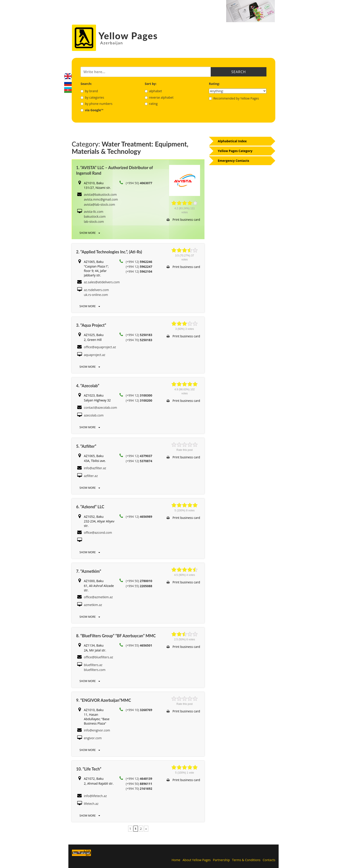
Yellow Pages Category (235, 151)
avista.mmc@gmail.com (101, 199)
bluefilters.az (93, 665)
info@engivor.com (97, 730)
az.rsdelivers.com (96, 290)
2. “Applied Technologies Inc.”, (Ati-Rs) (109, 252)
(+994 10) (139, 710)
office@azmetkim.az (98, 597)
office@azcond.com (98, 533)
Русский (68, 83)
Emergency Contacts (233, 161)
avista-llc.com (94, 212)
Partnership (221, 860)
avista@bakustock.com (100, 195)
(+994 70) (139, 340)
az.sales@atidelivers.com (102, 282)
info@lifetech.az (95, 796)
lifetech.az (91, 804)
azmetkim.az (93, 605)
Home (176, 860)
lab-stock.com (94, 222)
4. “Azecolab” (88, 386)
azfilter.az (91, 476)
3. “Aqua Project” (91, 325)
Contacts (269, 860)
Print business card (183, 220)
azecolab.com (94, 415)
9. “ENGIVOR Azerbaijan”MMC (104, 700)
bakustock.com (95, 216)
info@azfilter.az (95, 468)
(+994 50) (139, 183)
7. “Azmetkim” (89, 571)
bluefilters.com (95, 670)
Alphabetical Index (232, 141)
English (68, 76)
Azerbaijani (68, 90)
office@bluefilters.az (98, 657)
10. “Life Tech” (89, 769)
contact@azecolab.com (100, 408)
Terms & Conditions (246, 860)
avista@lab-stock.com (99, 204)
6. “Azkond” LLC (90, 507)
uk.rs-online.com (96, 295)
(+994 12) (139, 262)
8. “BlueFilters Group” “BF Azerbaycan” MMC (116, 636)
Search (239, 72)
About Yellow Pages (197, 860)
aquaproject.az (95, 355)
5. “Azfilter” (86, 446)
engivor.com (93, 738)
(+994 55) (139, 586)
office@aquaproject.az (100, 347)
